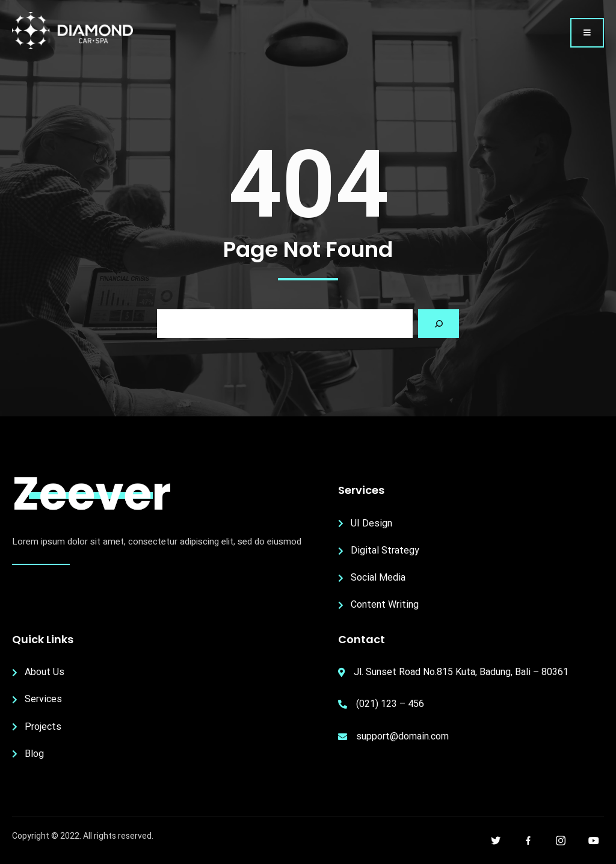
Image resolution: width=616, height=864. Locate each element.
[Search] (439, 324)
